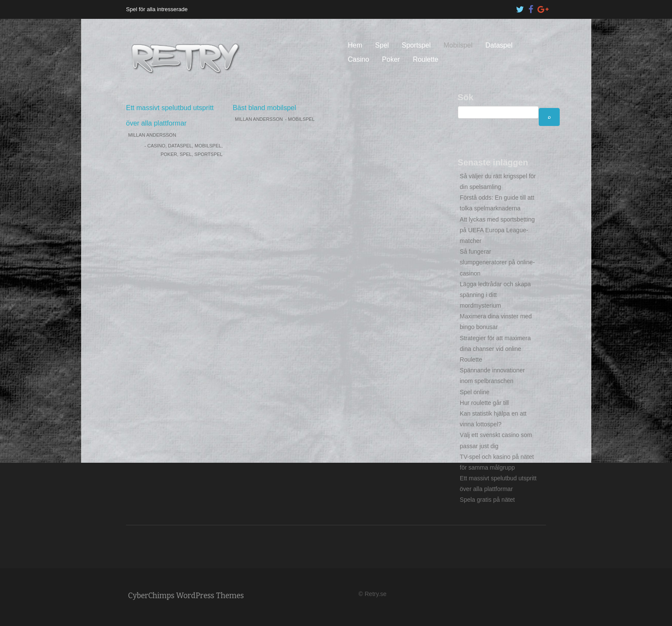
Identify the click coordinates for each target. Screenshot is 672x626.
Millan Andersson (152, 135)
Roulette (426, 59)
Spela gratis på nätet (487, 500)
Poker (391, 59)
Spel (382, 45)
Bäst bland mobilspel (264, 108)
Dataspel (499, 45)
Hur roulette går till (484, 403)
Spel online (475, 392)
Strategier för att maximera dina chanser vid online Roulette (495, 349)
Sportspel (416, 45)
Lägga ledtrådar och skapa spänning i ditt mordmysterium (495, 295)
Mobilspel (458, 45)
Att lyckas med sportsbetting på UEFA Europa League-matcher (497, 230)
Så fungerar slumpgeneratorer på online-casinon (497, 262)
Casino (359, 59)
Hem (355, 45)
